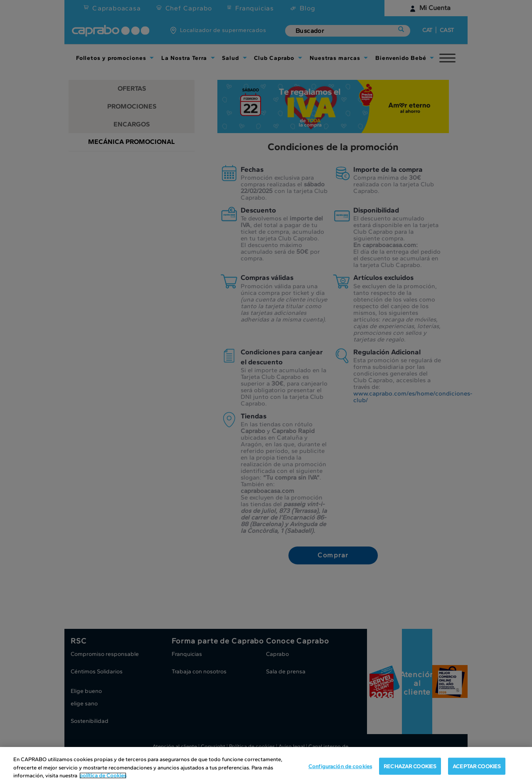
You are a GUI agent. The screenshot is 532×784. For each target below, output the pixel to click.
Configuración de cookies (340, 766)
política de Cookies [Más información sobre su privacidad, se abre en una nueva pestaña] (103, 775)
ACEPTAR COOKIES (477, 766)
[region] (266, 765)
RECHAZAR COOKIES (410, 766)
